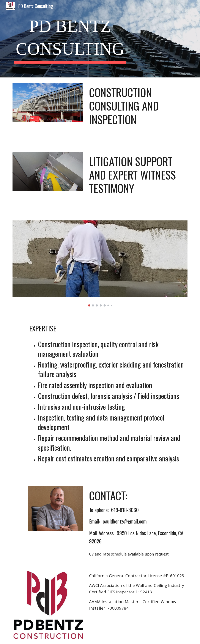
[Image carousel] (100, 263)
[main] (70, 39)
